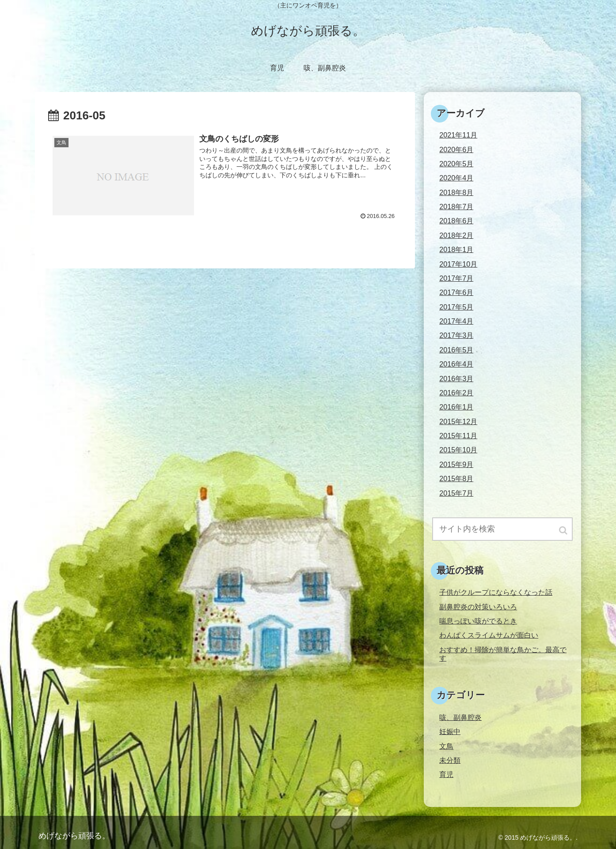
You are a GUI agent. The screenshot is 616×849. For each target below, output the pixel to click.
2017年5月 (456, 307)
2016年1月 (456, 407)
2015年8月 (456, 478)
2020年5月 (456, 164)
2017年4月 (456, 321)
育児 (446, 774)
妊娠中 (450, 731)
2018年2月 (456, 235)
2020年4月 (456, 178)
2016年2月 (456, 393)
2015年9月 (456, 464)
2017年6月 (456, 292)
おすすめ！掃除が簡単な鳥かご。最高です (503, 654)
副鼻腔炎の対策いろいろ (478, 607)
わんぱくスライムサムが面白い (489, 635)
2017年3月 (456, 335)
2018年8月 (456, 192)
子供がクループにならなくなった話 (496, 592)
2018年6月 (456, 221)
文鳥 (446, 746)
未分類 (450, 760)
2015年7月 (456, 493)
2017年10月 (458, 264)
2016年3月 (456, 379)
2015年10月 (458, 450)
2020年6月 (456, 149)
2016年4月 (456, 364)
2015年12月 (458, 421)
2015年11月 (458, 436)
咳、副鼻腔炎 (460, 717)
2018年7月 (456, 207)
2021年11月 (458, 135)
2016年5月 (456, 350)
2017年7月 (456, 278)
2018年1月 (456, 249)
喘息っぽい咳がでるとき (478, 621)
